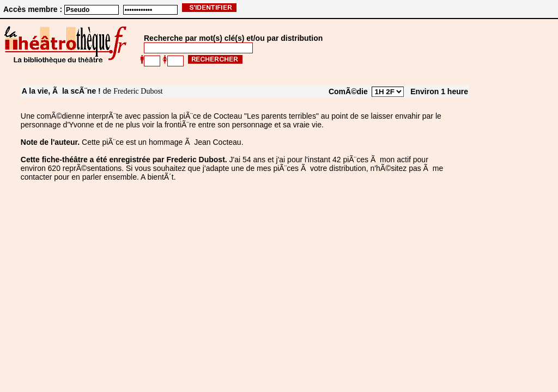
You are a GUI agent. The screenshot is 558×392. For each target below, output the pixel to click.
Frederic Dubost (138, 91)
